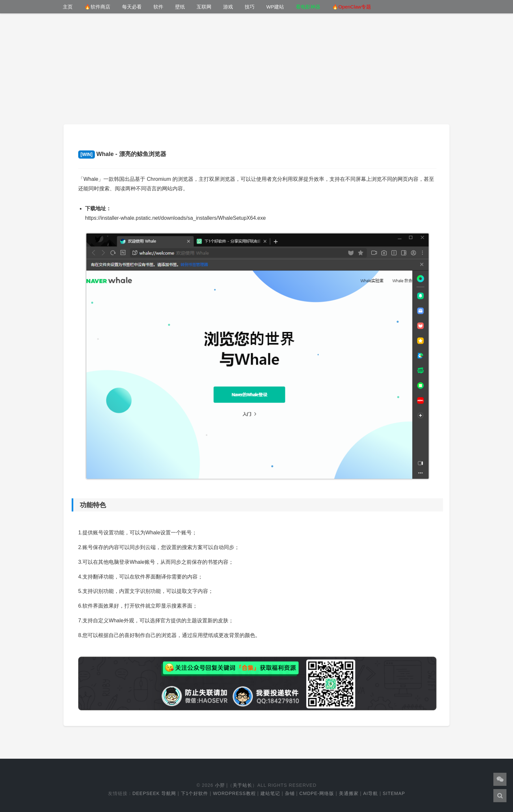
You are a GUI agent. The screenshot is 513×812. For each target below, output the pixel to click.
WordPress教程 (234, 793)
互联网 (204, 7)
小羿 (220, 785)
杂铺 (290, 793)
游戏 (228, 7)
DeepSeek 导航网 (154, 793)
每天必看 (132, 7)
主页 (68, 7)
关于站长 (242, 785)
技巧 (250, 7)
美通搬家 (349, 793)
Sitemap (394, 793)
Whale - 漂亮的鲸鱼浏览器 (122, 154)
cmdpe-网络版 (317, 793)
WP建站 (275, 7)
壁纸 (180, 7)
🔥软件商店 (97, 7)
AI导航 (371, 793)
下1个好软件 (195, 793)
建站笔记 (270, 793)
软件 (158, 7)
